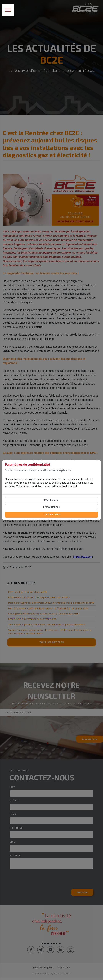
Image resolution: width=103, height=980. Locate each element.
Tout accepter (51, 514)
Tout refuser (51, 500)
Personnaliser (51, 507)
